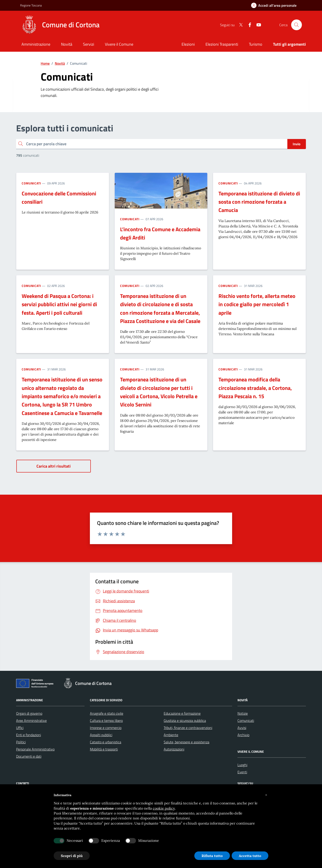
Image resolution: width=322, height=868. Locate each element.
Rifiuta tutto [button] (212, 856)
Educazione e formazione (182, 713)
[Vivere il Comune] (119, 45)
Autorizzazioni (174, 749)
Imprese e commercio (106, 728)
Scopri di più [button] (72, 856)
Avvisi (242, 728)
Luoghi (242, 765)
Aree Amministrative (31, 720)
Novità (60, 63)
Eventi (242, 772)
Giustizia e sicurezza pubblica (185, 720)
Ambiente (171, 735)
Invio (297, 144)
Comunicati (31, 183)
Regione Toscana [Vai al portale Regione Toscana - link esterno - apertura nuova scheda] (31, 5)
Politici (21, 742)
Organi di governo (29, 713)
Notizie (243, 713)
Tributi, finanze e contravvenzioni (188, 728)
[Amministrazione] (36, 45)
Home (45, 63)
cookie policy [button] (164, 808)
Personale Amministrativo (35, 749)
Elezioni (188, 44)
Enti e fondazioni (29, 735)
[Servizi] (89, 45)
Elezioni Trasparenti (222, 44)
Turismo (256, 44)
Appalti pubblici (101, 735)
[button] (266, 795)
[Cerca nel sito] (297, 25)
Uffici (20, 728)
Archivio (243, 735)
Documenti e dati (29, 756)
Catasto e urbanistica (106, 742)
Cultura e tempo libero (106, 720)
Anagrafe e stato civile (107, 713)
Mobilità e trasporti (104, 749)
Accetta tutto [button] (250, 856)
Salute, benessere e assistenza (186, 742)
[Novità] (67, 45)
